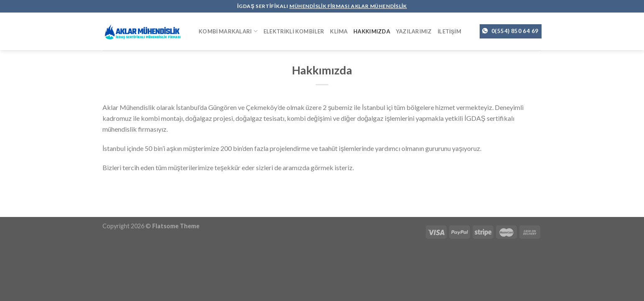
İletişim (450, 31)
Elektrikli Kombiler (294, 31)
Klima (339, 31)
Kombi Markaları (228, 31)
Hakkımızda (372, 31)
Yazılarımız (414, 31)
